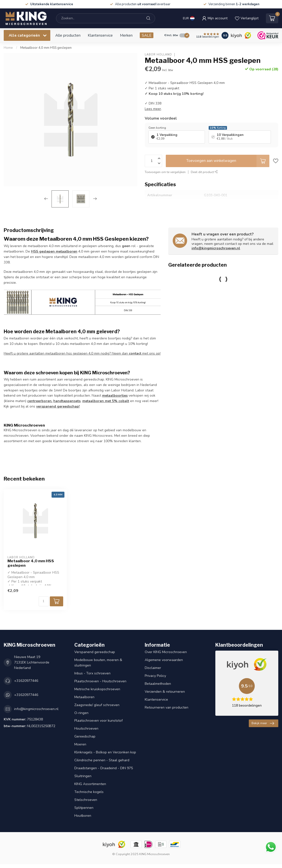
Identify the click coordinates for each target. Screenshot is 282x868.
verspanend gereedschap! (58, 406)
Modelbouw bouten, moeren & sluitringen (98, 663)
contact (135, 353)
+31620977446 (26, 681)
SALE (147, 35)
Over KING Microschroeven (166, 652)
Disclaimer (153, 668)
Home (8, 48)
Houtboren (83, 816)
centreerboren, (40, 401)
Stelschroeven (86, 800)
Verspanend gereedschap (95, 652)
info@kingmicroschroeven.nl (216, 248)
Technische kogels (89, 792)
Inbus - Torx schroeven (92, 673)
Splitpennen (84, 808)
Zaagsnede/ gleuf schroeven (97, 705)
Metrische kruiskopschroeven (97, 689)
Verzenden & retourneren (165, 692)
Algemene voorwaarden (164, 660)
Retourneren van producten (167, 707)
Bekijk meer (263, 723)
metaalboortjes (115, 396)
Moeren (80, 744)
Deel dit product (204, 172)
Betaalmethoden (158, 684)
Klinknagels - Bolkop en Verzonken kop (105, 752)
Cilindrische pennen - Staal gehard (102, 760)
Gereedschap (85, 736)
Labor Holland (158, 55)
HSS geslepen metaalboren (54, 251)
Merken (126, 35)
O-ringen (81, 713)
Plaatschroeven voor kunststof (99, 721)
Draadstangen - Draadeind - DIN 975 (104, 768)
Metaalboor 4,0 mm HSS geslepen (46, 48)
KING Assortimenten (90, 784)
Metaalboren (84, 697)
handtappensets (67, 401)
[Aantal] (44, 601)
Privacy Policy (155, 676)
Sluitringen (83, 776)
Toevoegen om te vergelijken (165, 172)
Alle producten (68, 35)
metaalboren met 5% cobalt (106, 401)
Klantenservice (100, 35)
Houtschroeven (86, 728)
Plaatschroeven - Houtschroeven (100, 681)
